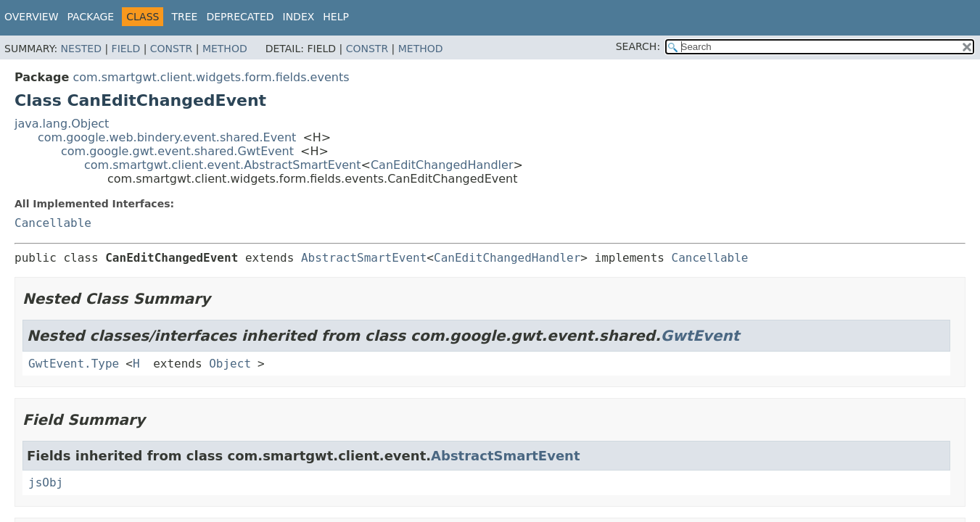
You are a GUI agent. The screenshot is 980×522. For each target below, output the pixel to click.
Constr (171, 49)
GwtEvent (700, 336)
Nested (81, 49)
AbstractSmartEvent (364, 258)
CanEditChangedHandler (442, 165)
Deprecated (240, 17)
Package (91, 17)
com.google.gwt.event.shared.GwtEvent (177, 151)
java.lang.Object (62, 124)
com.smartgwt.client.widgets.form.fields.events (211, 77)
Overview (32, 17)
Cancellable (53, 223)
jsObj (46, 482)
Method (225, 49)
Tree (184, 17)
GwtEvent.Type (74, 364)
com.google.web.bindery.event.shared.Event (167, 137)
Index (299, 17)
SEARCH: (638, 46)
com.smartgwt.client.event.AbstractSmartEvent (223, 165)
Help (336, 17)
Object (230, 364)
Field (126, 49)
